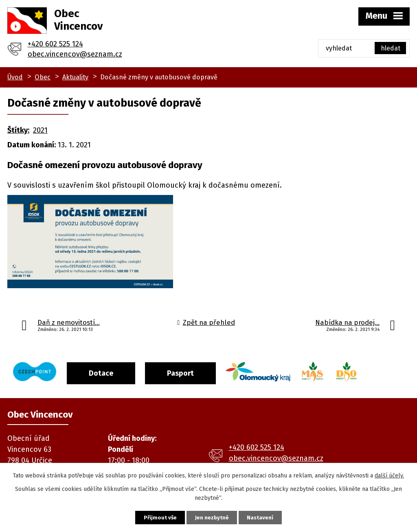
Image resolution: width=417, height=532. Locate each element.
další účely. (389, 474)
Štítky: (18, 130)
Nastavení (267, 517)
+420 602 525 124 (55, 44)
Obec (43, 77)
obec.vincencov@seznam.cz (75, 54)
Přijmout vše (153, 517)
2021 (40, 130)
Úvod (15, 77)
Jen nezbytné (212, 517)
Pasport (193, 371)
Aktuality (75, 77)
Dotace (108, 371)
